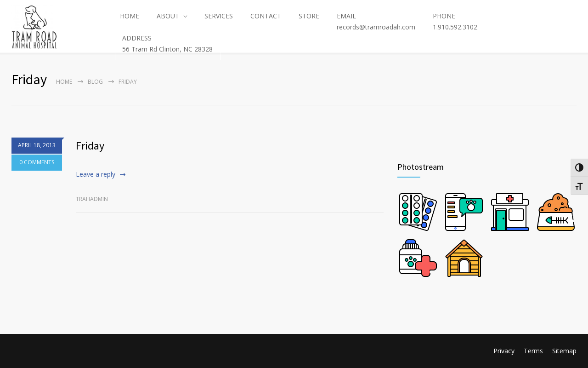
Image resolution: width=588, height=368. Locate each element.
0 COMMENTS (37, 164)
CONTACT (266, 16)
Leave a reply (96, 174)
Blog (95, 82)
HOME (130, 16)
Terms (533, 351)
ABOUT (168, 16)
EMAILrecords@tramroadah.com (376, 21)
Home (64, 82)
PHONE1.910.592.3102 (455, 21)
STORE (309, 16)
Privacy (504, 351)
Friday (90, 146)
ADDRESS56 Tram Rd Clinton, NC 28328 (167, 43)
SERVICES (219, 16)
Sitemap (564, 351)
